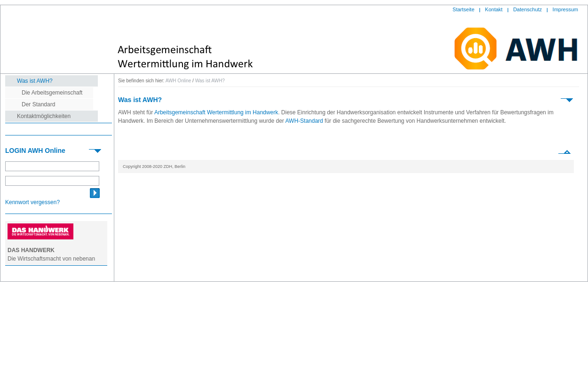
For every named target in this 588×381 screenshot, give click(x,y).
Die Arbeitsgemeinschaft (52, 93)
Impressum (565, 9)
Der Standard (38, 104)
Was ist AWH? (35, 81)
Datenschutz (528, 9)
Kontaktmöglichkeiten (44, 116)
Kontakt (494, 9)
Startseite (463, 9)
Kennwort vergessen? (32, 202)
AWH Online (179, 81)
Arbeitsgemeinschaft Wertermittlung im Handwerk (216, 112)
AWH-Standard (304, 121)
